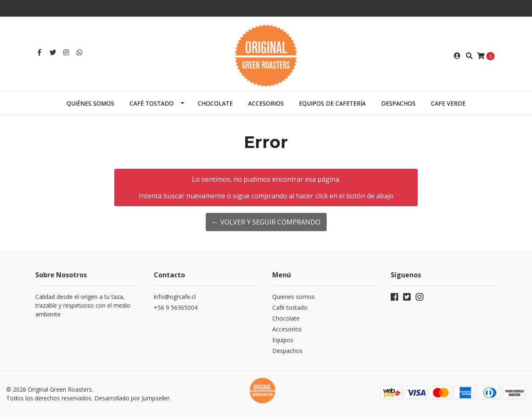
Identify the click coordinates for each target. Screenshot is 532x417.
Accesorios (266, 103)
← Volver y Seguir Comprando (266, 222)
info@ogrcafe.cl (175, 297)
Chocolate (215, 103)
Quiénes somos (90, 103)
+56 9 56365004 (176, 307)
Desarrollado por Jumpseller (132, 398)
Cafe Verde (448, 103)
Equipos (283, 340)
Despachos (398, 103)
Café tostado (152, 103)
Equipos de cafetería (332, 103)
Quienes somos (293, 297)
